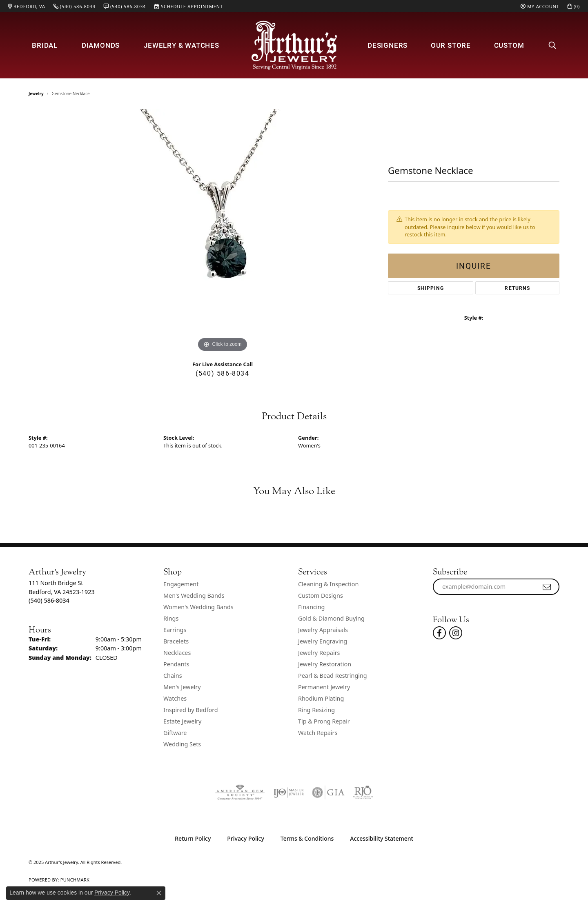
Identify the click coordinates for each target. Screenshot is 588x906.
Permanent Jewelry (324, 687)
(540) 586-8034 (222, 373)
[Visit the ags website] (240, 792)
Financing (311, 607)
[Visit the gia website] (328, 792)
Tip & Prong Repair (324, 721)
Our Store (451, 45)
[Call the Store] (49, 600)
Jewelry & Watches (182, 45)
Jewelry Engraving (323, 641)
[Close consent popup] (159, 893)
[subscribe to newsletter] (547, 587)
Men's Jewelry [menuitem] (182, 687)
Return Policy (193, 838)
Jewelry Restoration (325, 664)
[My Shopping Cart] (574, 6)
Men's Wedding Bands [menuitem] (194, 595)
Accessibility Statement (382, 838)
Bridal (45, 45)
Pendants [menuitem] (176, 664)
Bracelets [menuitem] (176, 641)
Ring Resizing (316, 710)
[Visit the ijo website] (288, 792)
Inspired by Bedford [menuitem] (191, 710)
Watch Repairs (318, 733)
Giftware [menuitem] (175, 733)
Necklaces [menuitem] (177, 653)
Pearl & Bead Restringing (333, 676)
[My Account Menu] (540, 6)
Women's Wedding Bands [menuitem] (198, 607)
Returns (517, 288)
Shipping (431, 288)
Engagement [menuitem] (181, 584)
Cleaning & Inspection (328, 584)
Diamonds (101, 45)
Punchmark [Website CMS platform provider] (75, 880)
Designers (388, 45)
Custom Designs (321, 595)
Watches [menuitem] (175, 698)
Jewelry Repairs (319, 653)
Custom (509, 45)
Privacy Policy (245, 838)
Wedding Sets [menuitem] (182, 744)
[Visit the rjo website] (363, 792)
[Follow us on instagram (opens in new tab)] (456, 633)
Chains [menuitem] (173, 676)
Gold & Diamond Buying (331, 618)
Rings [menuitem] (171, 618)
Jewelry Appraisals (323, 630)
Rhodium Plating (321, 698)
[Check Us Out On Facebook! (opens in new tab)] (439, 633)
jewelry (36, 93)
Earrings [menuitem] (175, 630)
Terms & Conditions (307, 838)
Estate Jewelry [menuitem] (182, 721)
